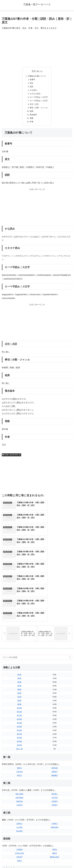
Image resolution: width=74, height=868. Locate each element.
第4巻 (19, 642)
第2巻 (19, 634)
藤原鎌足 (55, 731)
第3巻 (19, 638)
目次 (34, 71)
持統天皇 (19, 757)
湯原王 (19, 816)
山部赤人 (19, 779)
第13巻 (19, 675)
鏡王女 (19, 731)
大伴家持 (19, 805)
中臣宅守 (19, 813)
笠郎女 (55, 805)
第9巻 (19, 660)
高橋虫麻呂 (55, 783)
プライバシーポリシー (55, 861)
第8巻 (19, 656)
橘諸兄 (55, 809)
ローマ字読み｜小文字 (39, 102)
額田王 (19, 724)
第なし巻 (19, 705)
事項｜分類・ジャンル (39, 109)
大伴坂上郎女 (19, 809)
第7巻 (19, 653)
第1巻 (19, 630)
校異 (32, 113)
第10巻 (19, 664)
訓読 (32, 87)
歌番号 (33, 80)
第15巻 (19, 682)
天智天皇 (19, 727)
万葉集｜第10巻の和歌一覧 (11, 457)
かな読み (33, 91)
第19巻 (19, 697)
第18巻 (19, 694)
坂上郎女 (19, 787)
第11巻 (19, 667)
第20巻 (19, 701)
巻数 (32, 120)
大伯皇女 (19, 761)
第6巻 (19, 649)
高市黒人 (55, 750)
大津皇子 (55, 757)
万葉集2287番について (37, 76)
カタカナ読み (35, 95)
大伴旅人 (55, 779)
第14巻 (19, 679)
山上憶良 (19, 783)
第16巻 (19, 686)
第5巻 (19, 645)
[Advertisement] (37, 48)
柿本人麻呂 (19, 750)
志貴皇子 (55, 761)
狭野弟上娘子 (55, 813)
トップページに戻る (19, 861)
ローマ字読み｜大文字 (39, 98)
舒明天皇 (55, 724)
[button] (70, 613)
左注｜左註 (34, 105)
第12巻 (19, 671)
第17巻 (19, 690)
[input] (37, 613)
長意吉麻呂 (19, 753)
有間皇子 (55, 727)
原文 (32, 83)
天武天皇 (55, 753)
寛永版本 (33, 116)
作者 (32, 124)
